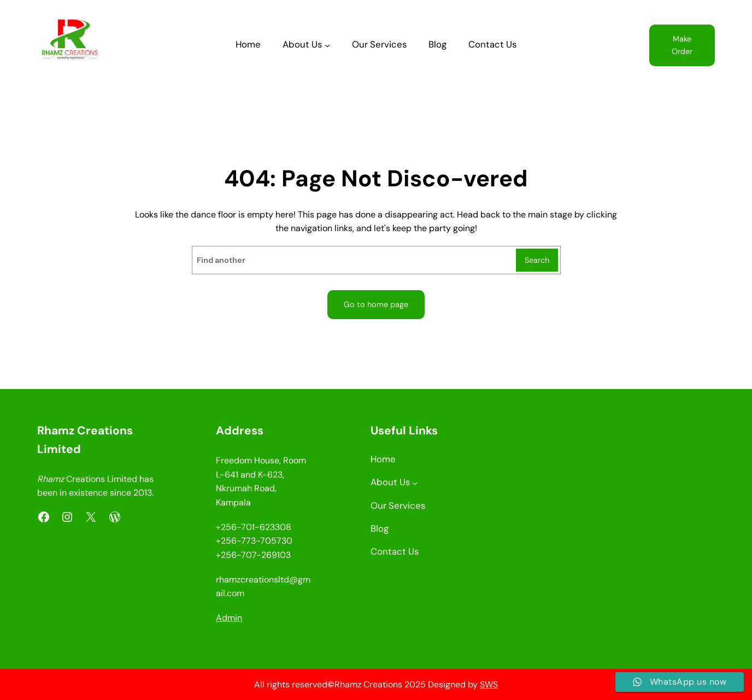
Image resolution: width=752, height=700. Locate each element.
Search (537, 260)
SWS (489, 684)
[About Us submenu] (327, 45)
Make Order (682, 45)
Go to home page (376, 304)
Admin (229, 618)
